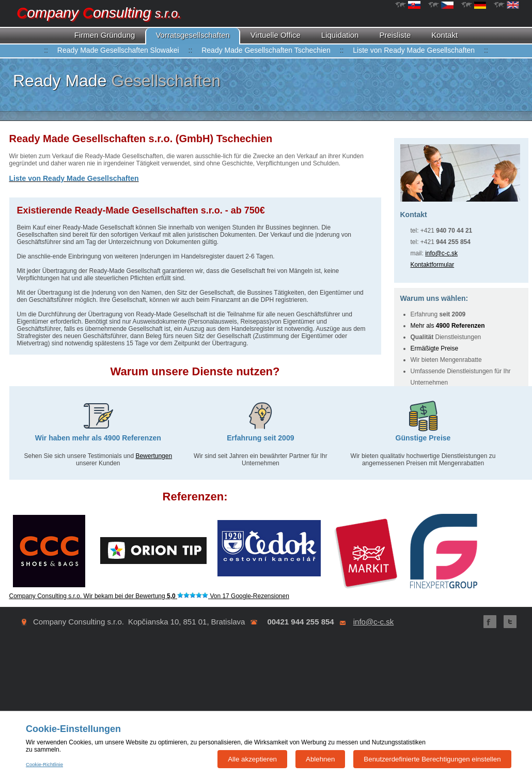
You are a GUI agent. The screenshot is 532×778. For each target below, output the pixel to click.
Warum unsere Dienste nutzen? (195, 371)
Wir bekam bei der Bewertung (149, 596)
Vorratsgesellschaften (192, 35)
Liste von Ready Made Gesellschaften (414, 50)
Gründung (105, 35)
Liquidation (340, 35)
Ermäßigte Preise (435, 348)
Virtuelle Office (276, 35)
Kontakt (444, 35)
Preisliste (395, 35)
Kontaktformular (433, 265)
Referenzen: (195, 497)
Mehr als (448, 326)
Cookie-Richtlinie (44, 764)
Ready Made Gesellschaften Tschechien (266, 50)
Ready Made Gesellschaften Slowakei (118, 50)
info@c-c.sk (441, 253)
